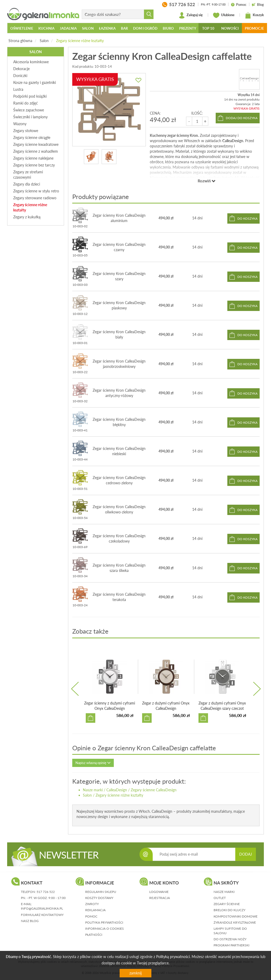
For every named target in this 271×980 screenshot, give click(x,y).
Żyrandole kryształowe (235, 922)
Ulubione (224, 15)
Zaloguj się (191, 15)
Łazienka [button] (107, 28)
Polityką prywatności (173, 957)
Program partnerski (231, 945)
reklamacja (95, 910)
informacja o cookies (105, 929)
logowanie (159, 892)
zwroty (92, 904)
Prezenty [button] (188, 28)
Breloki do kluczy (229, 910)
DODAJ (246, 854)
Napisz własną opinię (93, 763)
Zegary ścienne (227, 904)
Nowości (230, 28)
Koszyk (254, 15)
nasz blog (30, 921)
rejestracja (160, 898)
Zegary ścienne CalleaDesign (154, 790)
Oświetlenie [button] (22, 28)
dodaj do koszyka (242, 118)
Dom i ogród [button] (145, 28)
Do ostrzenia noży (230, 939)
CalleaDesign (117, 790)
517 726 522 (46, 892)
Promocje (254, 28)
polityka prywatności (104, 922)
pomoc (91, 916)
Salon (44, 41)
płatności (94, 935)
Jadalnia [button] (68, 28)
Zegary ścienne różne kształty (80, 41)
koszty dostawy (99, 898)
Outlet (220, 898)
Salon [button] (88, 28)
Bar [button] (124, 28)
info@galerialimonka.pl (42, 908)
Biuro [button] (168, 28)
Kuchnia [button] (46, 28)
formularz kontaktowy (42, 915)
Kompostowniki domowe (236, 916)
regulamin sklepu (101, 892)
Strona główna (20, 41)
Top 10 (208, 28)
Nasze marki (93, 790)
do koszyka (247, 218)
